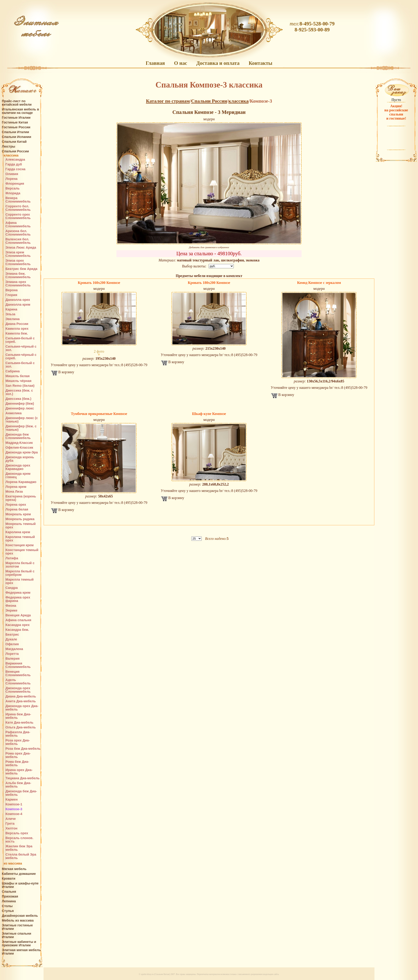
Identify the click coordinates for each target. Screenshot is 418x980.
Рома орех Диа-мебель (18, 755)
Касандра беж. (17, 630)
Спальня (9, 892)
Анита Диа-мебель (21, 701)
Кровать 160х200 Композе (99, 283)
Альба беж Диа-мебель (18, 785)
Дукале (11, 639)
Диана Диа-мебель (21, 696)
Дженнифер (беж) (20, 404)
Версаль (12, 188)
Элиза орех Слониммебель (18, 262)
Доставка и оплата (218, 63)
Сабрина (13, 371)
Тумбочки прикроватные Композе (99, 414)
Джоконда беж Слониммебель (18, 436)
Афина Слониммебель (18, 225)
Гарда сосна (15, 169)
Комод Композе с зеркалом (319, 283)
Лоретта (12, 654)
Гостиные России (16, 127)
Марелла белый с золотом (20, 565)
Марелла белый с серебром (20, 573)
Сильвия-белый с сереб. (20, 340)
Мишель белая (18, 376)
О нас (180, 63)
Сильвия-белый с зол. (20, 365)
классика (11, 155)
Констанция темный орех (22, 552)
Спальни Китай (14, 142)
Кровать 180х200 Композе (209, 283)
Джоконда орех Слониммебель (18, 690)
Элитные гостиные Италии (17, 927)
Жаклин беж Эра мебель (19, 848)
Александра (15, 160)
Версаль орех (17, 833)
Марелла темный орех (20, 581)
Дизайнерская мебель (20, 916)
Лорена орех (16, 505)
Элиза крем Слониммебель (18, 254)
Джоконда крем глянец (18, 475)
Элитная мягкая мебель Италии (21, 952)
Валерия (12, 659)
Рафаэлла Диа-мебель (18, 734)
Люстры (8, 147)
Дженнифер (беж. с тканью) (21, 428)
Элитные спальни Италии (16, 935)
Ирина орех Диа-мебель (19, 772)
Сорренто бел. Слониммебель (18, 208)
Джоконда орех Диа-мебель (22, 708)
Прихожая (10, 896)
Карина (11, 309)
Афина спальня (18, 620)
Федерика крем (18, 593)
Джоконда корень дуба (20, 459)
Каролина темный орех (20, 539)
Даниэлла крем (18, 305)
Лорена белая (17, 509)
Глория (11, 295)
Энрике (11, 611)
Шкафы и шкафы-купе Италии (20, 885)
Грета (10, 824)
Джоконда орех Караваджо (18, 467)
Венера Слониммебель (18, 200)
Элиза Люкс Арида (21, 248)
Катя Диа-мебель (19, 723)
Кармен (12, 800)
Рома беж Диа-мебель (17, 763)
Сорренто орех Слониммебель (18, 216)
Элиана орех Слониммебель (18, 284)
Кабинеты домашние (19, 874)
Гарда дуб (14, 164)
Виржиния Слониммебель (18, 665)
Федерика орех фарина (18, 599)
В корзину (66, 372)
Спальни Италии (15, 132)
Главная (155, 63)
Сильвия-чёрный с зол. (21, 348)
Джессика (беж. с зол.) (19, 392)
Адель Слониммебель (18, 682)
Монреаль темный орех (21, 526)
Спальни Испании (16, 137)
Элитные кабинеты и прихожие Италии (19, 944)
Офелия (12, 644)
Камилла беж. (17, 334)
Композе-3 (14, 809)
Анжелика (14, 413)
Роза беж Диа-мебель (23, 749)
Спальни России (15, 151)
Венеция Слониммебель (18, 673)
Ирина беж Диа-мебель (18, 716)
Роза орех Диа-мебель (18, 742)
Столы (7, 906)
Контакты (260, 63)
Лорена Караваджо (21, 482)
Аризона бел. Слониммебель (18, 233)
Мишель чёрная (18, 381)
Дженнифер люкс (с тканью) (22, 420)
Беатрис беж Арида (21, 269)
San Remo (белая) (20, 386)
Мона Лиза (14, 492)
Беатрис (12, 635)
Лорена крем (16, 487)
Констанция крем (20, 545)
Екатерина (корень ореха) (21, 498)
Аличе (11, 819)
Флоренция (15, 184)
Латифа (12, 558)
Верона (12, 290)
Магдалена (14, 649)
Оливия (12, 174)
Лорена (11, 179)
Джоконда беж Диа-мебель (21, 793)
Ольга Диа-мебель (21, 727)
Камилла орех (17, 329)
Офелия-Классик (19, 448)
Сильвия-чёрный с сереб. (21, 357)
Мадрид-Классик (19, 443)
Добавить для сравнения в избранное (209, 247)
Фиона (11, 606)
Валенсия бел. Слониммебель (18, 241)
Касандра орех (18, 625)
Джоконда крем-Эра (22, 452)
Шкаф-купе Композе (209, 414)
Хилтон (11, 828)
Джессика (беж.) (18, 399)
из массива (13, 863)
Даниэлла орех (18, 300)
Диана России (17, 324)
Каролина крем (18, 532)
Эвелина (13, 319)
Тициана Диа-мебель (23, 778)
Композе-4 (14, 814)
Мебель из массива (18, 921)
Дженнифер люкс (20, 408)
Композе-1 (14, 804)
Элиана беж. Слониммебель (18, 275)
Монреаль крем (18, 514)
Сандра (12, 588)
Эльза (10, 314)
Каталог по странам (168, 101)
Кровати (9, 879)
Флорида (13, 193)
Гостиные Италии (16, 118)
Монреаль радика (20, 519)
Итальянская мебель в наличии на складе (20, 111)
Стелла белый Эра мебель (21, 856)
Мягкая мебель (14, 869)
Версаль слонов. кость (19, 840)
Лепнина (9, 901)
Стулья (8, 911)
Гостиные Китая (15, 122)
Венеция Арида (18, 615)
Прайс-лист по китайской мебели (17, 103)
